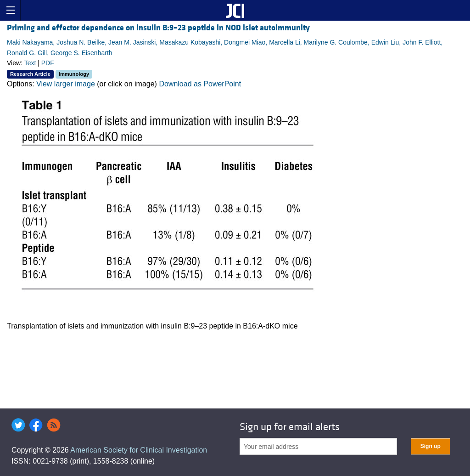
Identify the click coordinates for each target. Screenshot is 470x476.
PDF (48, 63)
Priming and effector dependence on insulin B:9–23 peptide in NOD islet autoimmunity (158, 28)
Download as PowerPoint (200, 84)
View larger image (66, 84)
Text (30, 63)
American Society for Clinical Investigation (139, 450)
